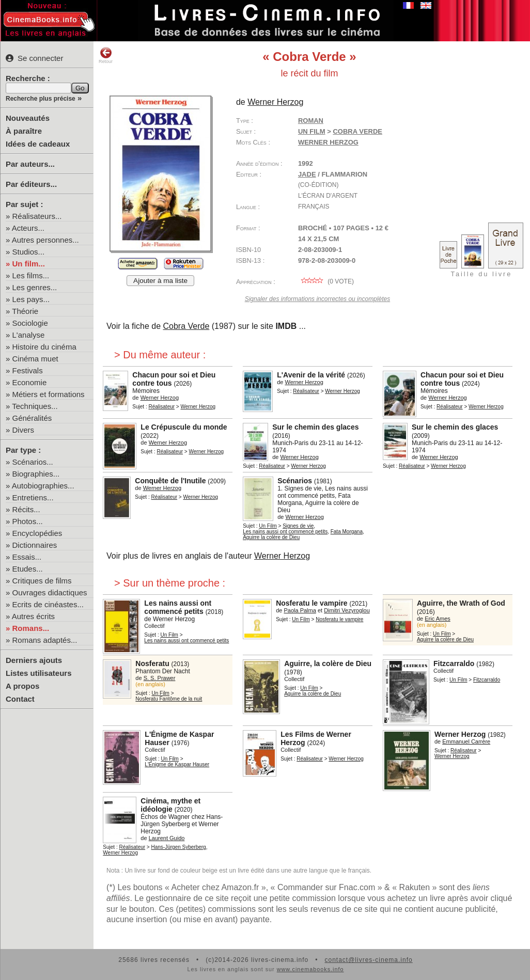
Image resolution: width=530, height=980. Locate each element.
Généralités (32, 418)
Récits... (26, 509)
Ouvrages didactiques (50, 592)
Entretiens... (33, 497)
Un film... (29, 264)
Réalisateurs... (37, 216)
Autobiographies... (43, 486)
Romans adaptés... (45, 640)
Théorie (25, 311)
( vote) (326, 281)
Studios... (29, 252)
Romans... (31, 628)
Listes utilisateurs (39, 673)
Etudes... (28, 569)
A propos (22, 686)
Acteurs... (28, 228)
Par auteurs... (30, 164)
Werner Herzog (328, 142)
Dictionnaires (35, 545)
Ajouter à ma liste (160, 281)
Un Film (312, 131)
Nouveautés (28, 118)
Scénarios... (33, 462)
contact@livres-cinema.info (368, 960)
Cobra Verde (186, 326)
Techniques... (35, 406)
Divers (24, 430)
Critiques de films (42, 581)
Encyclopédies (37, 533)
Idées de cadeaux (38, 144)
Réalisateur (162, 407)
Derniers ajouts (34, 660)
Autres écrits (33, 616)
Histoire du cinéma (44, 347)
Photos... (28, 521)
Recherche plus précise (41, 99)
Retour (106, 55)
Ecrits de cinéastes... (48, 604)
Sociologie (30, 323)
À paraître (24, 131)
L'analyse (29, 335)
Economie (30, 382)
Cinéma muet (35, 359)
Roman (311, 121)
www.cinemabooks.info (310, 969)
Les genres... (35, 287)
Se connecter (34, 58)
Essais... (27, 557)
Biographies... (36, 474)
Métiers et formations (49, 394)
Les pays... (31, 299)
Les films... (31, 275)
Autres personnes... (45, 240)
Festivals (28, 370)
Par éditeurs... (31, 184)
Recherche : (28, 78)
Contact (20, 699)
